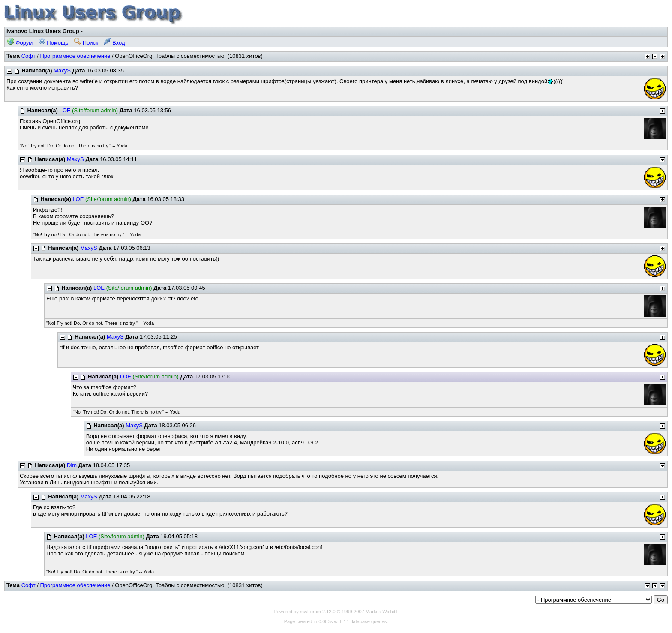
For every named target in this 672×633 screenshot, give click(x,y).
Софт (28, 56)
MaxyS (62, 70)
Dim (72, 465)
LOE (65, 110)
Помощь (54, 43)
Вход (114, 43)
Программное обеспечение (75, 56)
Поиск (86, 43)
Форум (20, 43)
